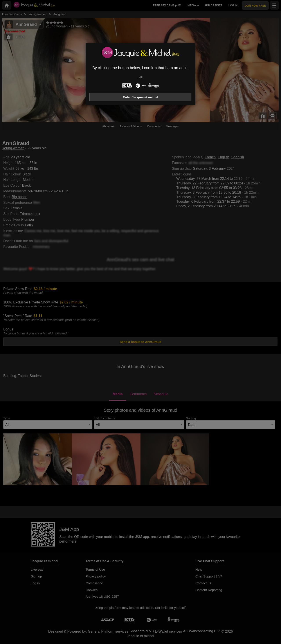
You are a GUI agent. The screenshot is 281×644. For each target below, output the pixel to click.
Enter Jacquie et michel (141, 97)
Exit (140, 77)
